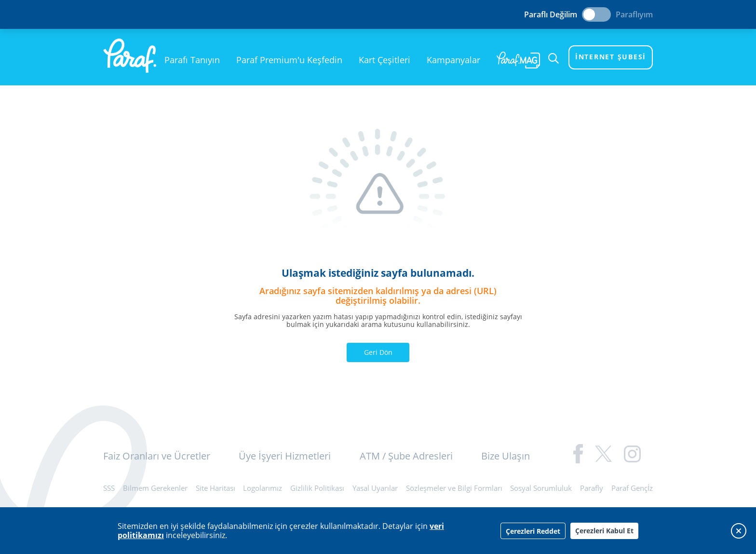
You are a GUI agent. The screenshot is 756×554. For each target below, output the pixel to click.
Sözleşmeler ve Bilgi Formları (454, 488)
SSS (109, 488)
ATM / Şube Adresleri (406, 456)
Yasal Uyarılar (375, 488)
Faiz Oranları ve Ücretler (157, 456)
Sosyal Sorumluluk (541, 488)
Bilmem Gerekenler (155, 488)
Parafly (592, 488)
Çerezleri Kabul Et (604, 531)
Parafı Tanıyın (192, 60)
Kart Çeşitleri (385, 60)
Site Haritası (216, 488)
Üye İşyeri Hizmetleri (285, 456)
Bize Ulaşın (506, 456)
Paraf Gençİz (632, 488)
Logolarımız (263, 488)
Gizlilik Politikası (317, 488)
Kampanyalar (453, 60)
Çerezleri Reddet (533, 531)
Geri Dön (378, 352)
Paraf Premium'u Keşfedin (289, 60)
